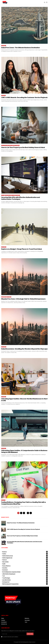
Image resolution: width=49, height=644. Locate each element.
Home (3, 618)
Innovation (25, 568)
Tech (3, 195)
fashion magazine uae (25, 558)
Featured (4, 247)
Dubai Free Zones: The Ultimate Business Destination (21, 48)
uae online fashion (25, 580)
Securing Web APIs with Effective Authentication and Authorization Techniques (21, 198)
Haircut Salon (25, 562)
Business (4, 46)
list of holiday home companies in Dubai (10, 145)
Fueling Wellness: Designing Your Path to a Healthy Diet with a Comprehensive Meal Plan (24, 503)
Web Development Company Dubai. (12, 195)
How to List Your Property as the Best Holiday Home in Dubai (23, 147)
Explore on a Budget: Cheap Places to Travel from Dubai (22, 249)
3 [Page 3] (24, 513)
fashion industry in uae (25, 556)
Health (3, 500)
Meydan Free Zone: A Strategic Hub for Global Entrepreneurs (23, 299)
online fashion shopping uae (25, 574)
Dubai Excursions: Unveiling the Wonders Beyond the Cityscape (24, 349)
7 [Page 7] (28, 513)
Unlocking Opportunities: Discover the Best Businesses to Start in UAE (24, 400)
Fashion (3, 95)
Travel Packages (25, 578)
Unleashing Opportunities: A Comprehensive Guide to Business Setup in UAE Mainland (24, 451)
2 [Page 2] (21, 513)
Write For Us (4, 624)
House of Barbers (25, 566)
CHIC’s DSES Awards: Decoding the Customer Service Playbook (24, 98)
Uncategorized (25, 582)
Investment (25, 570)
